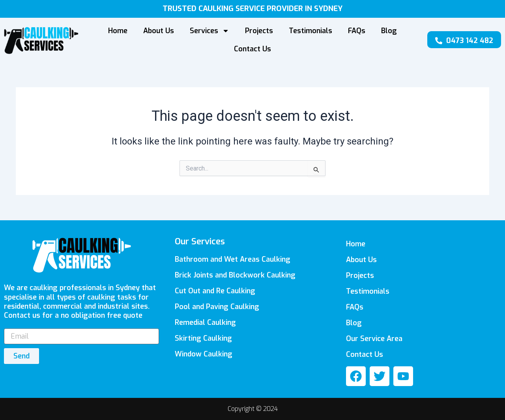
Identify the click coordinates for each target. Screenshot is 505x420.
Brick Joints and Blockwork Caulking (235, 275)
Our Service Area (374, 339)
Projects (259, 31)
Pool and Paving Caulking (217, 307)
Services (209, 31)
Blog (389, 31)
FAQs (357, 31)
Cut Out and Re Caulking (215, 291)
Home (118, 31)
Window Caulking (204, 354)
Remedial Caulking (205, 322)
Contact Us (252, 49)
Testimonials (310, 31)
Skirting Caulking (203, 338)
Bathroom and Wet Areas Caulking (233, 259)
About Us (159, 31)
